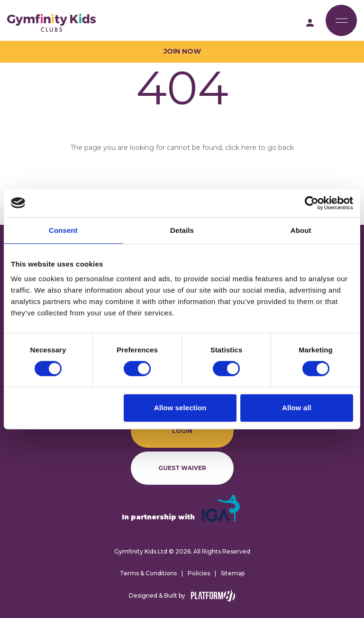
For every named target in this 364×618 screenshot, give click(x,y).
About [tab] (301, 230)
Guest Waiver (182, 468)
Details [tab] (182, 230)
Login (182, 431)
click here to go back (259, 148)
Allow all (297, 408)
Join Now (182, 51)
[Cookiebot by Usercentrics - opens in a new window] (312, 203)
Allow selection (180, 408)
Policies (199, 573)
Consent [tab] (63, 230)
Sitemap (233, 573)
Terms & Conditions (148, 573)
